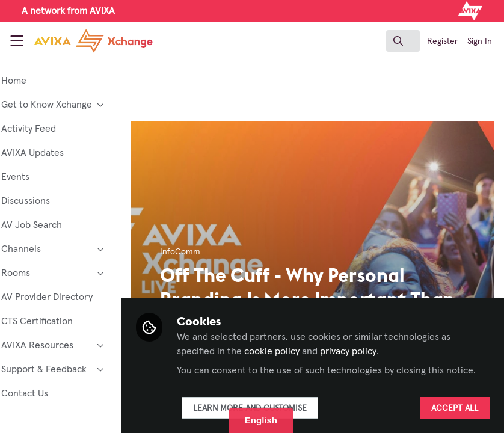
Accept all (455, 408)
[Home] (77, 41)
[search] (403, 41)
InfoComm (213, 252)
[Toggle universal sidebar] (17, 41)
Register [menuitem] (442, 41)
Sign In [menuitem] (480, 41)
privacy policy (381, 337)
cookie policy (304, 337)
